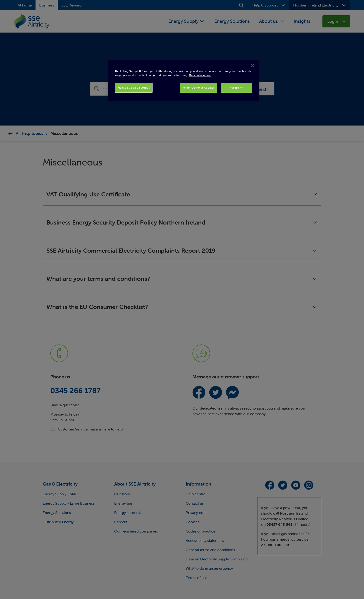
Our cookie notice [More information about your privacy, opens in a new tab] (200, 75)
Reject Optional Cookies (199, 88)
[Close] (253, 66)
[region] (184, 80)
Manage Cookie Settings (134, 88)
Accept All (237, 88)
